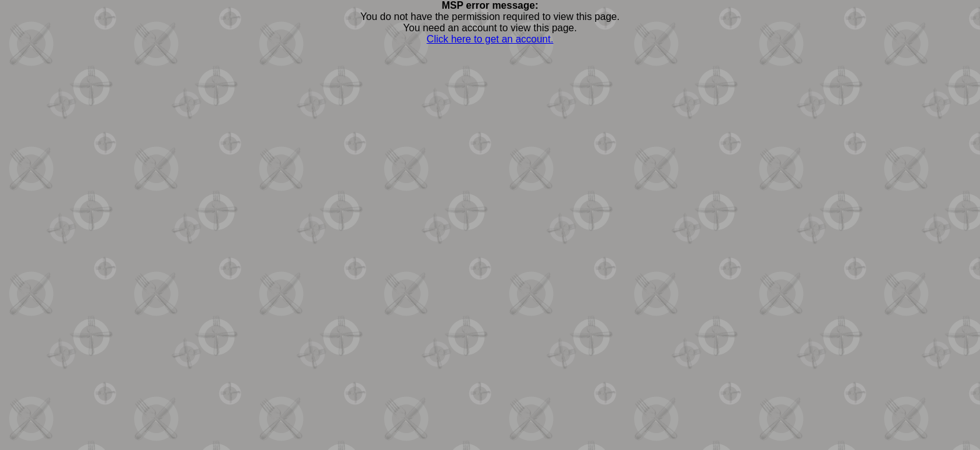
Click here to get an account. (490, 39)
